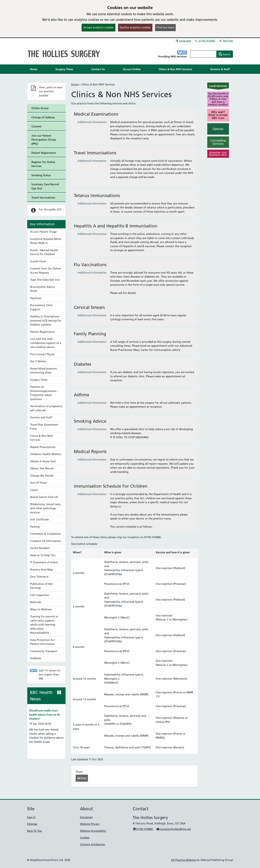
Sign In (31, 817)
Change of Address (43, 117)
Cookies (85, 838)
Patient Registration (44, 153)
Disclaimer (86, 817)
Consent (36, 126)
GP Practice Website (184, 860)
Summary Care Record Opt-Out (45, 186)
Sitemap (32, 824)
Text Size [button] (226, 41)
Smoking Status (41, 175)
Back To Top (34, 831)
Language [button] (183, 41)
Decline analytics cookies (135, 27)
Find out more (165, 27)
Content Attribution (93, 844)
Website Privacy (90, 824)
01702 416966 (205, 41)
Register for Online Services (43, 164)
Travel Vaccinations (43, 198)
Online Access (40, 108)
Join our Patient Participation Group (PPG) (44, 140)
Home (75, 84)
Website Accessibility (93, 831)
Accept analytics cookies (98, 27)
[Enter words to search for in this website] (203, 54)
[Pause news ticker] (59, 692)
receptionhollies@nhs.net (174, 829)
